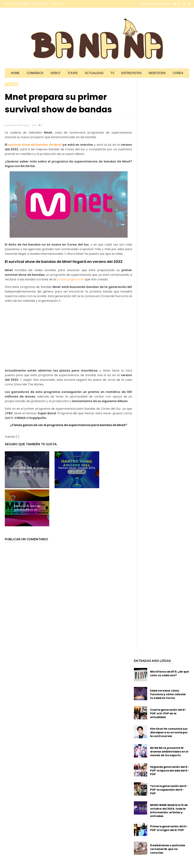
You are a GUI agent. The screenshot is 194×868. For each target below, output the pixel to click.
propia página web (70, 279)
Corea (178, 73)
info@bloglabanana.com (155, 4)
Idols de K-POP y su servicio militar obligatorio (162, 845)
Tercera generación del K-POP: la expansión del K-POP (169, 752)
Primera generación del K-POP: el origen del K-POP (169, 790)
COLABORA (40, 4)
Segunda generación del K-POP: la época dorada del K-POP (169, 733)
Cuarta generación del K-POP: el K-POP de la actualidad (168, 675)
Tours (73, 73)
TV (112, 73)
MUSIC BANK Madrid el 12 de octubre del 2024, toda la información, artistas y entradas (169, 773)
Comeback (35, 73)
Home (15, 73)
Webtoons (157, 73)
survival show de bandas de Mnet (35, 145)
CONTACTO (58, 4)
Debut (56, 73)
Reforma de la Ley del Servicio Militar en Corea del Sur (166, 862)
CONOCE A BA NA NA (17, 4)
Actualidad (94, 73)
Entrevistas (131, 73)
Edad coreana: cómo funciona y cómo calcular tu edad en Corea (168, 656)
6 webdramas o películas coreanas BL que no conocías (168, 811)
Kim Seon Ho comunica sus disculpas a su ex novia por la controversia (169, 694)
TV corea (12, 84)
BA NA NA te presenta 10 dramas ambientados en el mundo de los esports (169, 713)
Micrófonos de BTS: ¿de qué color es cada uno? (169, 635)
